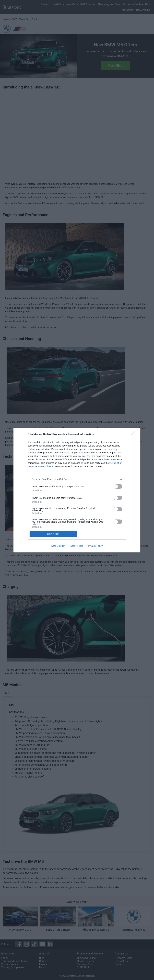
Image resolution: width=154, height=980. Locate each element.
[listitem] (77, 479)
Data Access (77, 546)
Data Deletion (58, 546)
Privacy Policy (95, 546)
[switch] (118, 486)
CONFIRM (53, 534)
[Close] (134, 434)
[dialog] (77, 490)
